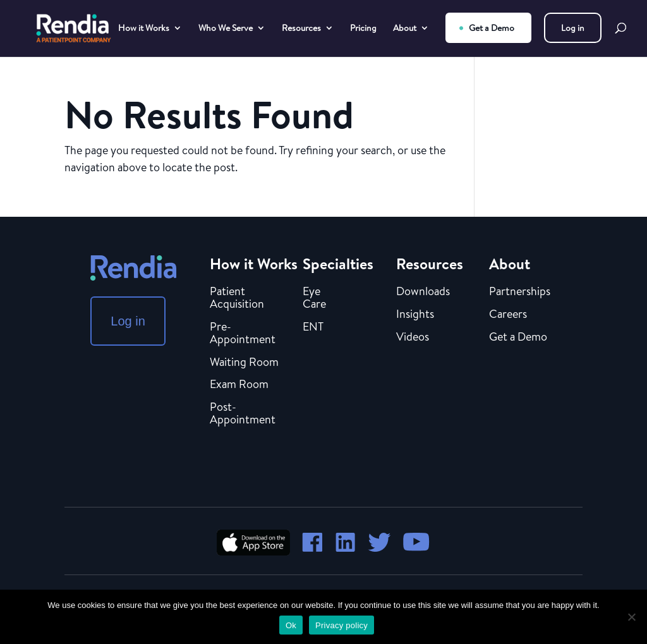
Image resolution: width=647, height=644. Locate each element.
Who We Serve (226, 29)
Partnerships (520, 292)
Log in (573, 28)
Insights (415, 315)
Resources (301, 29)
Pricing (363, 29)
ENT (313, 327)
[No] (631, 617)
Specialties (338, 264)
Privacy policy (342, 625)
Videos (413, 337)
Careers (508, 315)
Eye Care (314, 298)
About (405, 29)
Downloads (423, 292)
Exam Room (239, 385)
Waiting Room (244, 363)
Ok (291, 625)
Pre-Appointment (243, 334)
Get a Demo (492, 28)
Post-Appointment (243, 414)
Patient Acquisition (237, 298)
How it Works (144, 29)
